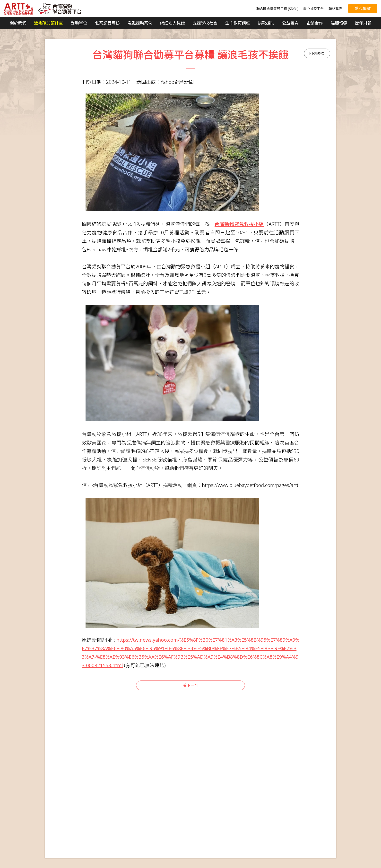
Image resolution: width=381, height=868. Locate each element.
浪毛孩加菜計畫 (48, 23)
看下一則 (190, 685)
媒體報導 (339, 23)
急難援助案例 (140, 23)
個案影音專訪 (107, 23)
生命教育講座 (238, 23)
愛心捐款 (363, 9)
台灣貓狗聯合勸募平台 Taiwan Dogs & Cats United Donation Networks (43, 9)
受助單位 (79, 23)
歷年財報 (363, 23)
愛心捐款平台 (313, 9)
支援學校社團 (205, 23)
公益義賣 (290, 23)
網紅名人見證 (173, 23)
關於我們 (18, 23)
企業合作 (315, 23)
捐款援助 (266, 23)
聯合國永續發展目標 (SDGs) (277, 9)
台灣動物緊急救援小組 (239, 224)
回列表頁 (317, 53)
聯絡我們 (335, 9)
